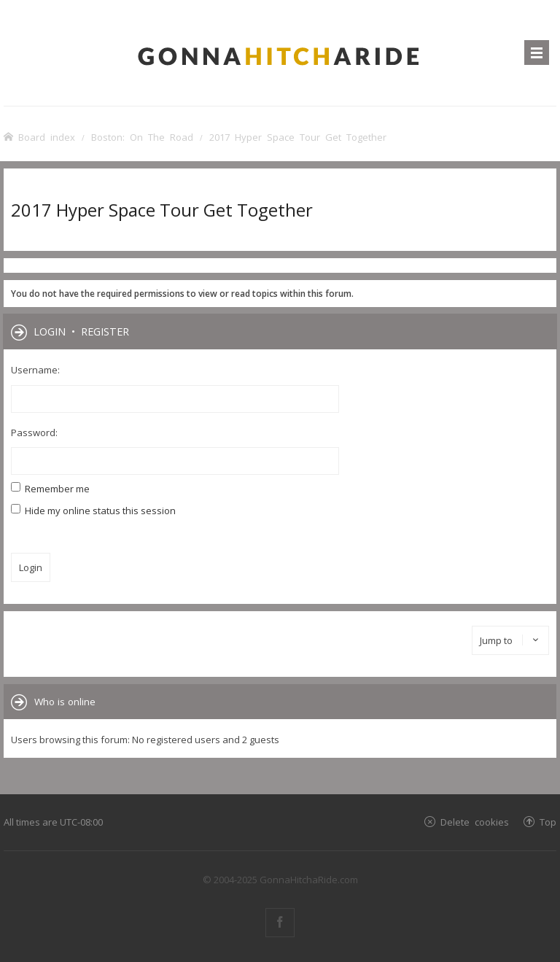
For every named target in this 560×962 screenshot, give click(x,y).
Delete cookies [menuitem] (475, 822)
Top (548, 822)
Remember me (50, 489)
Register (105, 331)
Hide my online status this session (93, 511)
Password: (34, 432)
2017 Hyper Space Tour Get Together (162, 210)
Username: (35, 370)
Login (50, 331)
